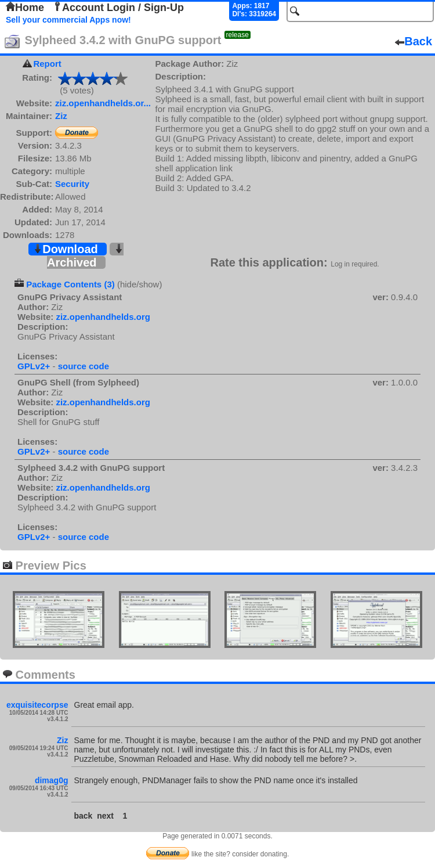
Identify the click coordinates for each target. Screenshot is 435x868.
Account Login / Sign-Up (118, 8)
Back (414, 41)
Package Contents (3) (70, 284)
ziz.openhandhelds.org (103, 317)
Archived (85, 256)
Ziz (61, 116)
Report (47, 64)
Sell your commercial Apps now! (68, 20)
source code (84, 366)
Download (66, 249)
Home (25, 8)
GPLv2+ (34, 366)
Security (72, 184)
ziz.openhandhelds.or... (103, 103)
